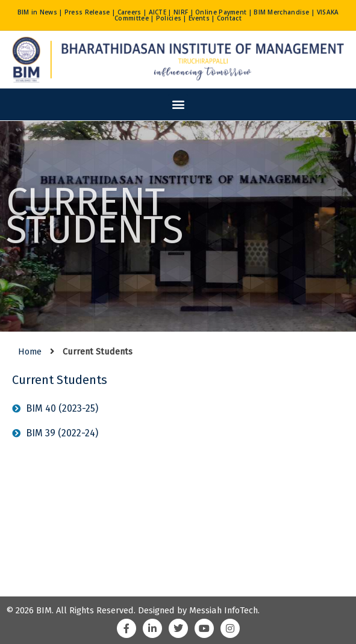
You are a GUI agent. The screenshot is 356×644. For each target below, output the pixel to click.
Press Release (87, 12)
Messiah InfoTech (223, 610)
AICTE (158, 12)
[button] (178, 104)
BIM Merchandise (282, 12)
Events (199, 18)
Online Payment (221, 12)
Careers (130, 12)
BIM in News (37, 12)
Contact (229, 18)
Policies (169, 18)
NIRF (181, 12)
